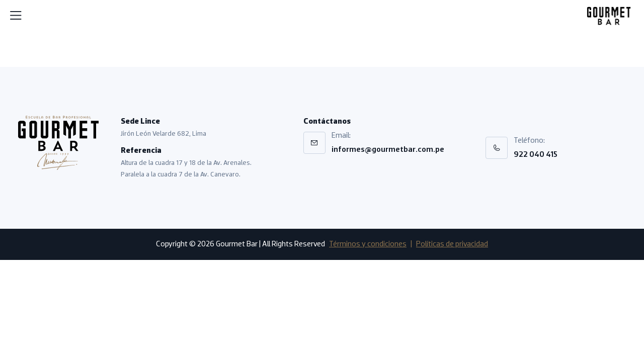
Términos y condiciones (368, 244)
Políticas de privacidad (452, 244)
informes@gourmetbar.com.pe (388, 150)
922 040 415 (536, 155)
